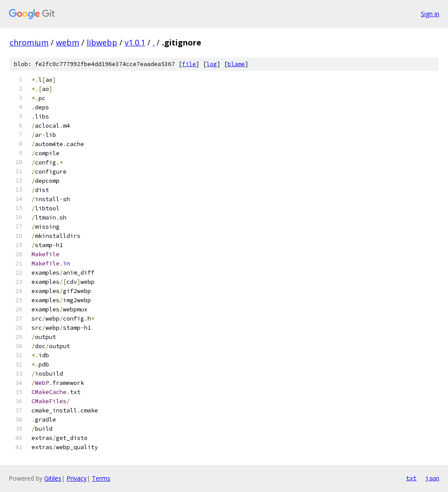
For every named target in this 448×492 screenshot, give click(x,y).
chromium (29, 42)
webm (68, 42)
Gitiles (53, 478)
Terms (101, 478)
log (212, 64)
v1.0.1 (135, 42)
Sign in (430, 14)
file (189, 64)
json (432, 478)
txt (411, 478)
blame (236, 64)
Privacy (77, 478)
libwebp (102, 42)
